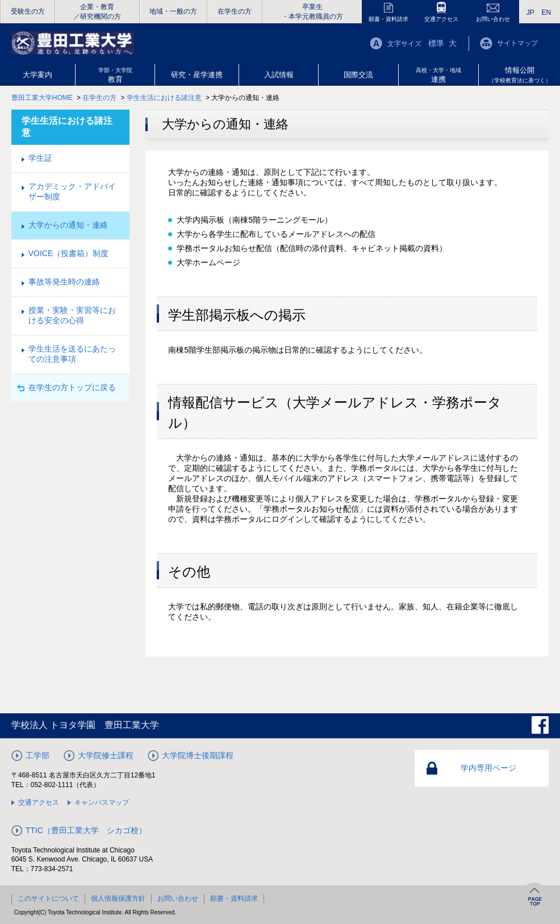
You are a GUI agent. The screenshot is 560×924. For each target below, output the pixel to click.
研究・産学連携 (197, 75)
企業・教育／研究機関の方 (97, 12)
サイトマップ (517, 43)
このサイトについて (48, 898)
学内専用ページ (488, 768)
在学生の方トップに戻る (72, 387)
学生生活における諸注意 (164, 98)
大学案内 (37, 75)
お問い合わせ (493, 19)
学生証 (40, 158)
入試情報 (279, 75)
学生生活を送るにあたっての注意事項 (72, 354)
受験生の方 (28, 11)
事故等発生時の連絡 (64, 282)
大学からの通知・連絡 (68, 225)
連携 (438, 75)
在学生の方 (235, 11)
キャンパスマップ (102, 802)
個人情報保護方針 (118, 898)
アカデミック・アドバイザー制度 (72, 191)
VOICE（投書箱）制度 (69, 253)
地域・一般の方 (173, 11)
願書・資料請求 (388, 19)
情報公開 (520, 75)
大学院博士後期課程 (198, 755)
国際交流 (358, 75)
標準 (436, 43)
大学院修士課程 (106, 755)
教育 (115, 75)
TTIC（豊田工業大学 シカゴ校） (86, 830)
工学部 (37, 755)
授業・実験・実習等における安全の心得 (72, 315)
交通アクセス (441, 19)
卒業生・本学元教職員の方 (312, 12)
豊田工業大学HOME (42, 98)
